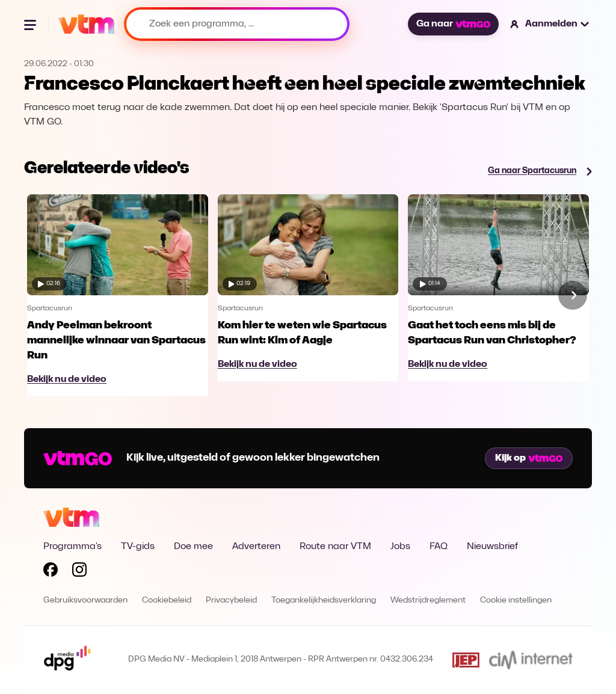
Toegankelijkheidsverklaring (324, 600)
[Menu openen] (31, 24)
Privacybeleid (231, 600)
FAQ (439, 547)
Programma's (72, 547)
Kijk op (529, 458)
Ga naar (453, 24)
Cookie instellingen (516, 600)
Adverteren (256, 547)
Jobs (400, 547)
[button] (550, 24)
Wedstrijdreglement (428, 600)
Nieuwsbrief (492, 547)
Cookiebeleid (167, 600)
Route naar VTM (335, 547)
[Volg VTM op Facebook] (51, 572)
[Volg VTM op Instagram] (79, 572)
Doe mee (193, 547)
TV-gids (138, 547)
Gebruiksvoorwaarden (85, 600)
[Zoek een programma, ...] (237, 24)
